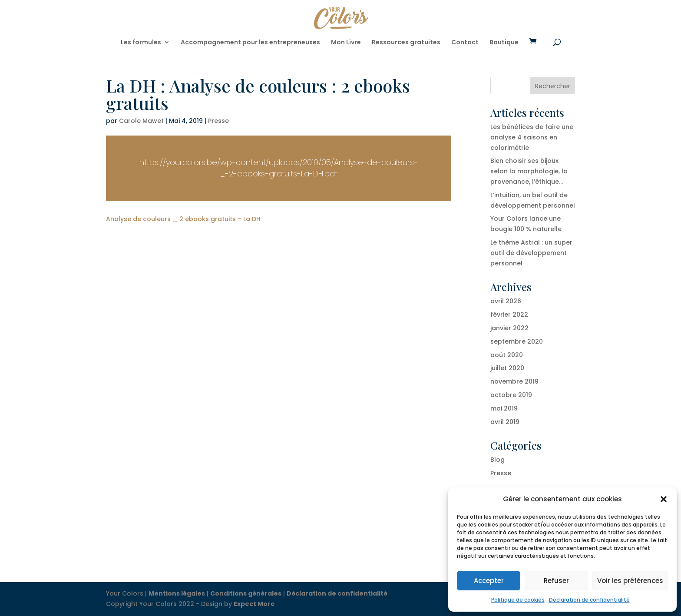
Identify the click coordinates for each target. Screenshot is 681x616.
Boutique (504, 43)
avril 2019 (505, 422)
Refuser (556, 581)
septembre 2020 (517, 341)
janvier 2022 (509, 328)
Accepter (489, 581)
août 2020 (507, 355)
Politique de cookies (518, 600)
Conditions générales (246, 593)
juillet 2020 (507, 368)
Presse (218, 121)
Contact (465, 43)
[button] (664, 499)
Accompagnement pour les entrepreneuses (250, 43)
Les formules (141, 43)
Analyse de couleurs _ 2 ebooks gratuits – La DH (183, 219)
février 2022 (509, 315)
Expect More (254, 604)
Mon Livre (346, 43)
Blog (498, 460)
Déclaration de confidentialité (589, 600)
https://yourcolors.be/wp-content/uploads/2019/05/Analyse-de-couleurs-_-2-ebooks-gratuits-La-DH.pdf (279, 168)
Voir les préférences (630, 581)
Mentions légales (177, 593)
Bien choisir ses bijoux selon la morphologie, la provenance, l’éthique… (529, 171)
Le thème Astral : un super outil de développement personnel (531, 253)
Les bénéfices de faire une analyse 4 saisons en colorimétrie (532, 137)
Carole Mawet (141, 121)
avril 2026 (506, 301)
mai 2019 (504, 408)
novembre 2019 (514, 381)
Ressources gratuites (406, 43)
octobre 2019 (511, 395)
